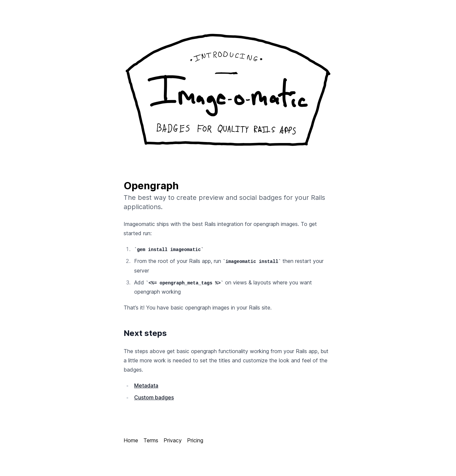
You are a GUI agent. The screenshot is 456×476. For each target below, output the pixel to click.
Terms (151, 440)
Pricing (195, 440)
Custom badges (154, 397)
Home (131, 440)
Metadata (146, 385)
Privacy (173, 440)
